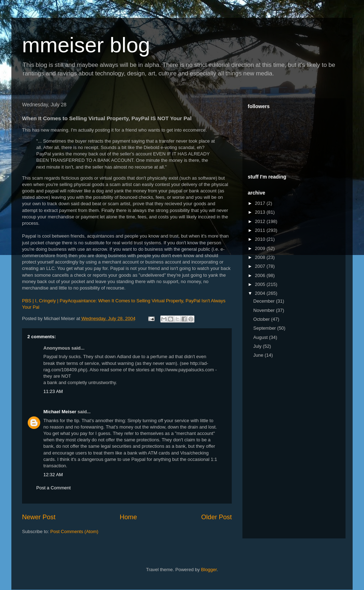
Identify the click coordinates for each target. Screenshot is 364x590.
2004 (261, 293)
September (265, 328)
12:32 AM (53, 475)
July (258, 346)
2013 (261, 212)
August (261, 337)
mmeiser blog (86, 45)
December (265, 301)
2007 (261, 266)
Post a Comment (53, 488)
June (259, 355)
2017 (261, 203)
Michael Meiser (60, 412)
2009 (261, 248)
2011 (261, 230)
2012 (261, 221)
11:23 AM (53, 391)
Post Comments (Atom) (74, 531)
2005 (261, 284)
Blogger (209, 570)
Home (129, 517)
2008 (261, 257)
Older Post (216, 517)
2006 (261, 275)
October (262, 319)
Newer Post (39, 517)
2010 (261, 239)
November (265, 310)
